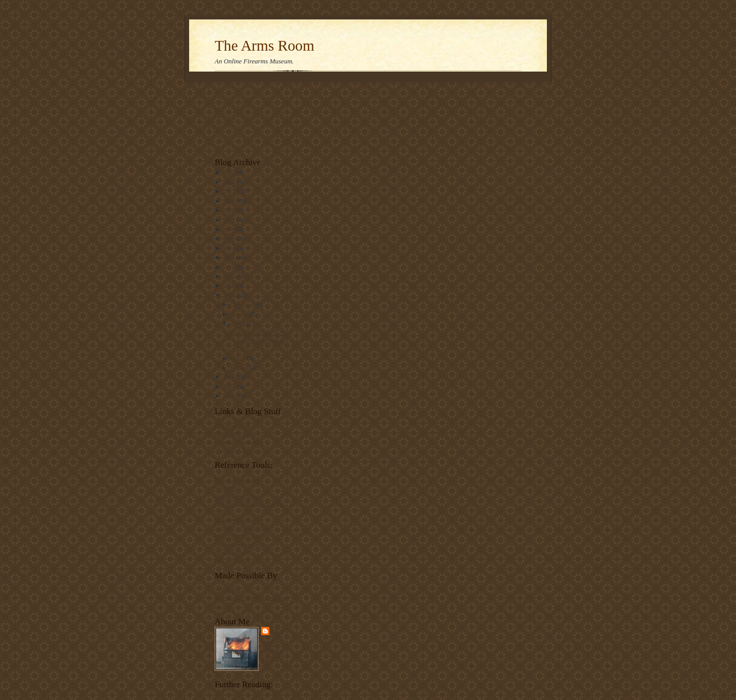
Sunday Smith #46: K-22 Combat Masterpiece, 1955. (257, 341)
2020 (230, 201)
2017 (230, 220)
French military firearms (243, 536)
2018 (230, 210)
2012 (230, 267)
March (239, 358)
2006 (230, 396)
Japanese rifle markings (241, 528)
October (240, 314)
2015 (230, 238)
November (243, 304)
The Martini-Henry (236, 496)
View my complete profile (272, 651)
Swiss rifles (228, 488)
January (240, 368)
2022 (230, 182)
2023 (230, 172)
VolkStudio (227, 590)
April (237, 323)
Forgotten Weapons (237, 480)
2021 (230, 191)
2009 (230, 295)
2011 (230, 276)
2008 (230, 377)
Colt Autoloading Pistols (243, 560)
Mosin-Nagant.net (235, 520)
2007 (230, 387)
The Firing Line (233, 426)
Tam (278, 631)
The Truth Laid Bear (238, 450)
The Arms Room (264, 46)
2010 (230, 285)
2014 (230, 248)
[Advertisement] (247, 117)
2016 (230, 229)
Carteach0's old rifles (239, 442)
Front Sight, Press (235, 434)
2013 (230, 257)
